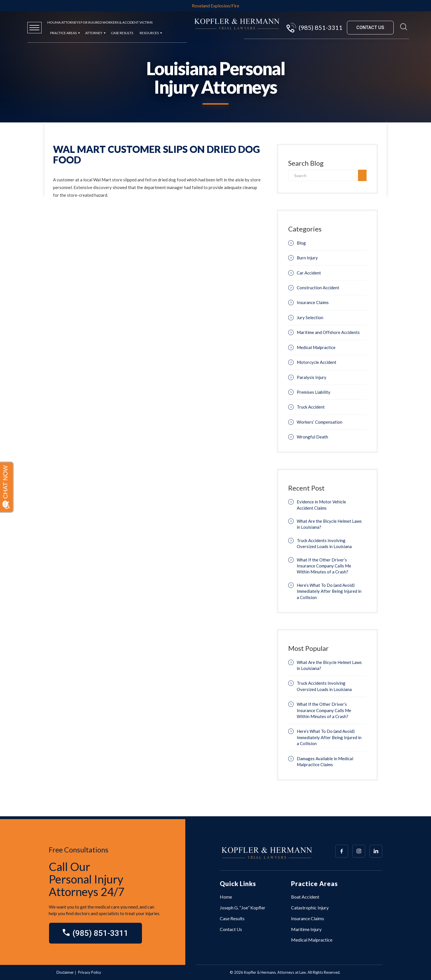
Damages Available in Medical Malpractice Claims (325, 761)
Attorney (94, 33)
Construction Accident (318, 288)
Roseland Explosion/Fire (215, 6)
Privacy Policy (90, 972)
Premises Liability (314, 392)
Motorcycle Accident (317, 362)
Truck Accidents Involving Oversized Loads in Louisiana (324, 543)
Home (226, 897)
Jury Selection (310, 317)
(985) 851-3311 (314, 28)
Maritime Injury (306, 929)
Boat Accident (305, 897)
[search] (362, 175)
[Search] (323, 175)
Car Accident (309, 273)
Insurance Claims (313, 302)
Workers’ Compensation (320, 422)
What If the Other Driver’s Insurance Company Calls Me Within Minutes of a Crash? (324, 566)
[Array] (342, 851)
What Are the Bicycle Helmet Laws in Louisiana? (329, 524)
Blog (301, 243)
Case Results (122, 33)
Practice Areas (63, 33)
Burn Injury (307, 258)
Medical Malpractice (316, 347)
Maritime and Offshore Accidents (328, 332)
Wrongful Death (312, 437)
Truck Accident (311, 407)
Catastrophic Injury (310, 908)
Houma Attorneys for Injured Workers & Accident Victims (100, 22)
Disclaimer (65, 972)
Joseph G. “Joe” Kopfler (243, 908)
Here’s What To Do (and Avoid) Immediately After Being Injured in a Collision (329, 591)
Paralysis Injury (312, 377)
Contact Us (231, 929)
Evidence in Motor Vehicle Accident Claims (321, 505)
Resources (149, 33)
